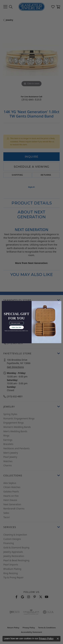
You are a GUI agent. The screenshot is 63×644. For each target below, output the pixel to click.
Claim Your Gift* (16, 327)
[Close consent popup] (58, 639)
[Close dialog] (59, 303)
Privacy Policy (46, 638)
